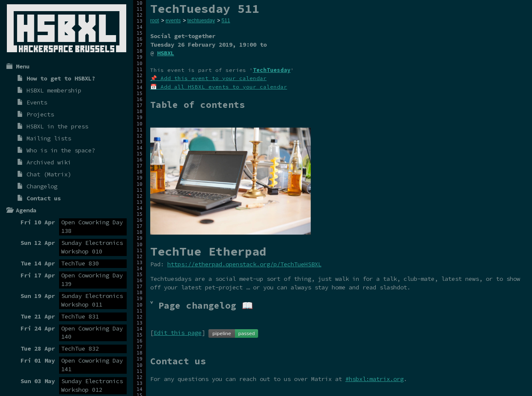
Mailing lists (49, 138)
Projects (40, 114)
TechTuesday (272, 70)
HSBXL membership (54, 90)
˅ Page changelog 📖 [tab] (202, 305)
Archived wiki (49, 162)
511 (226, 21)
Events (37, 102)
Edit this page (178, 333)
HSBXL (166, 53)
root (155, 21)
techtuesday (201, 21)
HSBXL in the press (57, 126)
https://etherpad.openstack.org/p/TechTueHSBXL (244, 264)
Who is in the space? (61, 150)
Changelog (42, 186)
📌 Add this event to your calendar (208, 78)
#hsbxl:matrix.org (374, 379)
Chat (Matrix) (49, 174)
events (173, 21)
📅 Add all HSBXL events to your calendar (219, 87)
